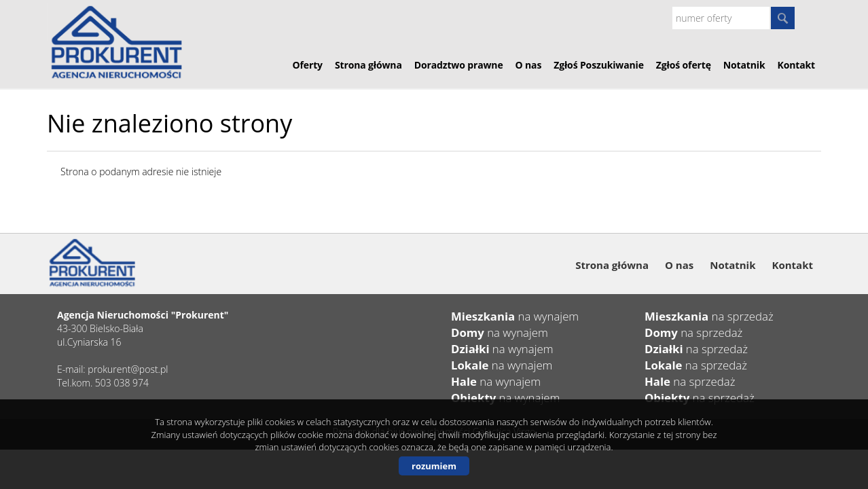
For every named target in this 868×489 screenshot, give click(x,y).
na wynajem (515, 316)
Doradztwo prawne (459, 65)
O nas (529, 65)
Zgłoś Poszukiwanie (599, 65)
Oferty (308, 65)
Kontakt (796, 65)
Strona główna (368, 65)
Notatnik (744, 65)
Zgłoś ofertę (684, 65)
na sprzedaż (709, 316)
